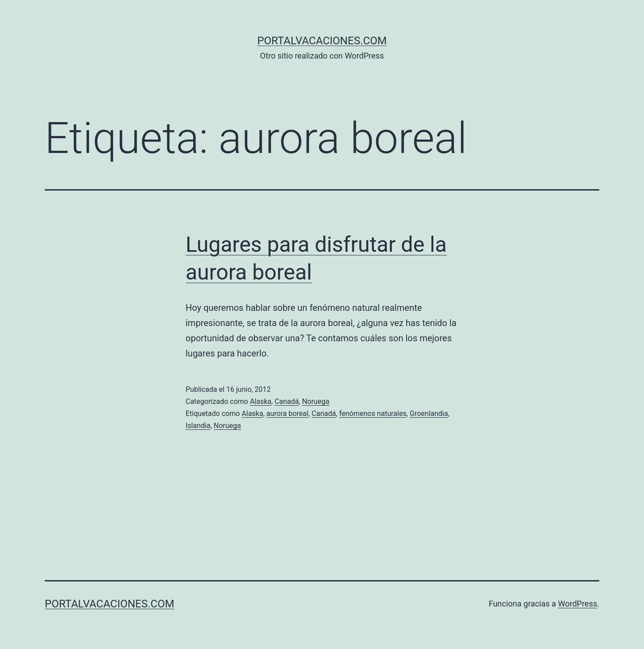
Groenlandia (429, 414)
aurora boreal (288, 414)
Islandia (198, 426)
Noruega (316, 401)
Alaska (261, 401)
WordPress (578, 604)
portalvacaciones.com (322, 41)
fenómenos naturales (373, 414)
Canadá (287, 401)
